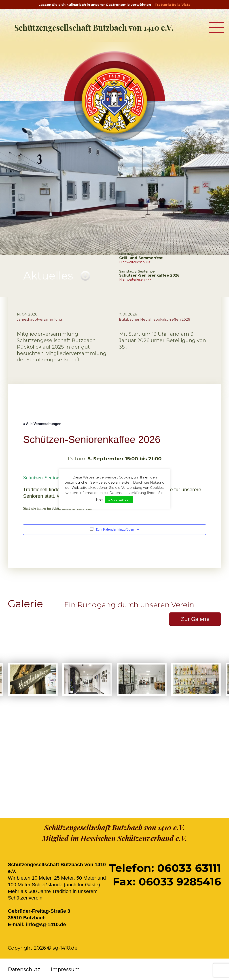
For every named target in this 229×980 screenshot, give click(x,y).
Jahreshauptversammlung (39, 319)
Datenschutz (24, 969)
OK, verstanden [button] (119, 500)
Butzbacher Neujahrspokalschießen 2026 (154, 319)
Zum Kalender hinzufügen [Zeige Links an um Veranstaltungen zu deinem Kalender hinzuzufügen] (115, 529)
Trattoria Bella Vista (173, 5)
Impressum (65, 969)
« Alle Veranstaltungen (42, 424)
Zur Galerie (195, 619)
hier (100, 499)
